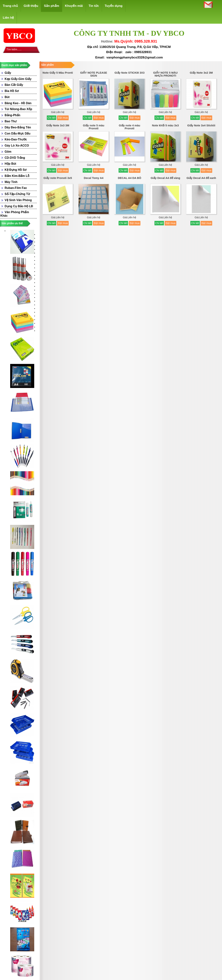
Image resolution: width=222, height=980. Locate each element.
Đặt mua (63, 118)
